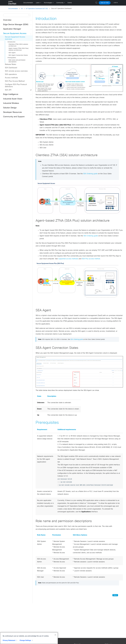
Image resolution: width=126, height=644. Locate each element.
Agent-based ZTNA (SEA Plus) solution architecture (19, 49)
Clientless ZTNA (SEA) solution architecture (18, 45)
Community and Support (17, 117)
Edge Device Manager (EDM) (17, 25)
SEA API (8, 90)
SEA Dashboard (11, 68)
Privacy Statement (9, 640)
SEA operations (18, 74)
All (22, 9)
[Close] (55, 635)
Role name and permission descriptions (17, 61)
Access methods (18, 78)
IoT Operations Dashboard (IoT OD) (37, 9)
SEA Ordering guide (90, 174)
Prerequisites (12, 58)
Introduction (11, 42)
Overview (17, 20)
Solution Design (17, 108)
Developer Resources (17, 112)
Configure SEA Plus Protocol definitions (16, 86)
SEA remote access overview (18, 71)
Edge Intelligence (17, 94)
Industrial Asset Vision (17, 99)
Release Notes (18, 64)
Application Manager (17, 29)
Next (115, 595)
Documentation (13, 9)
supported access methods (68, 259)
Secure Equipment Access (17, 34)
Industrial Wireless (17, 103)
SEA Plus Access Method (15, 81)
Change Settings (25, 640)
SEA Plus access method (91, 259)
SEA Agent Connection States (18, 55)
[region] (29, 638)
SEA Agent (12, 53)
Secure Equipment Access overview (15, 38)
